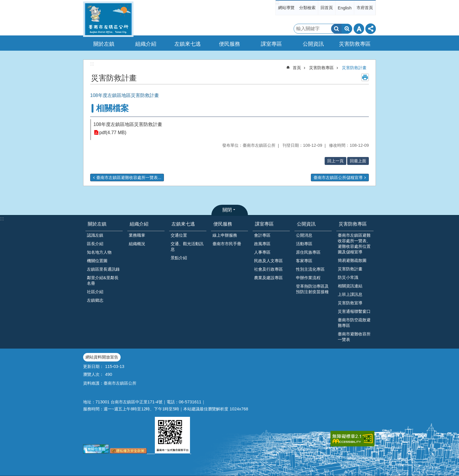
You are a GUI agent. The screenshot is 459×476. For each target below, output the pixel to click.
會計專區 (262, 235)
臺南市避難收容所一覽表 (354, 337)
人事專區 (262, 252)
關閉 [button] (227, 210)
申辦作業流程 (308, 278)
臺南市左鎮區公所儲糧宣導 (338, 178)
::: (277, 2)
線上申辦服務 (225, 235)
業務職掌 (137, 235)
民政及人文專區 (268, 261)
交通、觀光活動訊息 (187, 246)
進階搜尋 (347, 29)
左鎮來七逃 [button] (188, 44)
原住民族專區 (308, 252)
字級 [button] (359, 29)
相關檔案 (112, 108)
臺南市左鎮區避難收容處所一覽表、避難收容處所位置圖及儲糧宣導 (354, 244)
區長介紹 (95, 244)
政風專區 (262, 244)
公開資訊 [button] (313, 44)
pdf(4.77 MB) (113, 133)
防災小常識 (348, 277)
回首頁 (327, 8)
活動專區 (304, 244)
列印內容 (365, 77)
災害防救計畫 (354, 68)
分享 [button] (371, 29)
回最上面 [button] (358, 161)
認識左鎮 (95, 235)
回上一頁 (335, 161)
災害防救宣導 (350, 303)
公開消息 (304, 235)
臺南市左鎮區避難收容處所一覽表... (129, 178)
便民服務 (223, 224)
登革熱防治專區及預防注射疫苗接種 (312, 289)
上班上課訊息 (350, 294)
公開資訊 (306, 224)
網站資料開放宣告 (102, 357)
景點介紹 (179, 258)
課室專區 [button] (271, 44)
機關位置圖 (97, 261)
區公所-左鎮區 (108, 19)
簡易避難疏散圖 (352, 260)
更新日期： (93, 366)
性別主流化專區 (310, 269)
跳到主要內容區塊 (3, 3)
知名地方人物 (99, 252)
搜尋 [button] (336, 29)
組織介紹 (139, 224)
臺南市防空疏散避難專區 (354, 323)
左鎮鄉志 (95, 300)
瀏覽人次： (93, 374)
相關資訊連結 (350, 286)
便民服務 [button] (229, 44)
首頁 (297, 68)
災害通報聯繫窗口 (354, 311)
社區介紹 (95, 292)
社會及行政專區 (268, 269)
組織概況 (137, 244)
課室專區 (264, 224)
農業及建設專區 (268, 278)
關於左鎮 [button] (104, 44)
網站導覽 (286, 8)
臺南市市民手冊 (227, 244)
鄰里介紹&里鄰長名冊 (103, 280)
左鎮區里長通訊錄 (103, 269)
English (345, 8)
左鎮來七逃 (183, 224)
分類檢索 (307, 8)
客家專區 (304, 261)
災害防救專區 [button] (355, 44)
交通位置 (179, 235)
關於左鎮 (97, 224)
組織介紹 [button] (146, 44)
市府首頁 (365, 8)
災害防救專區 (321, 68)
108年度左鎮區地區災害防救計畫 (128, 124)
